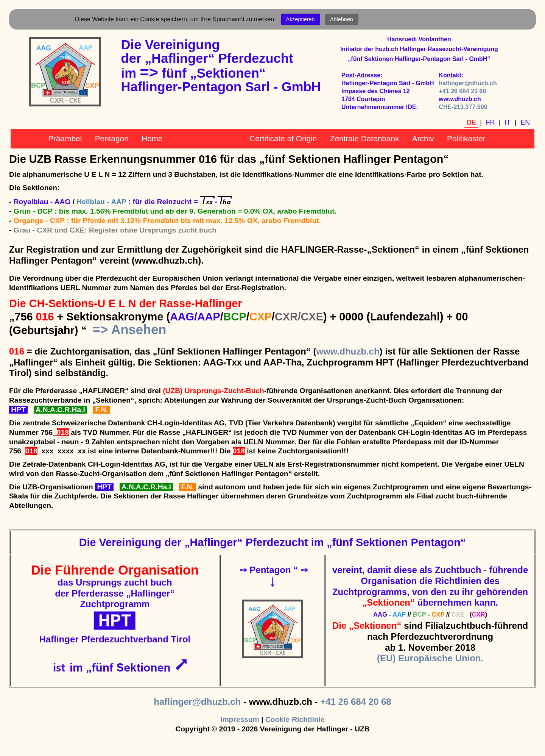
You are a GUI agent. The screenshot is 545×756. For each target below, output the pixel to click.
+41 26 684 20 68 (462, 91)
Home (152, 138)
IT (508, 122)
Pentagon (112, 138)
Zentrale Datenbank (365, 138)
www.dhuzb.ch (348, 351)
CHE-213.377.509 (463, 107)
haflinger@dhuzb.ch (468, 83)
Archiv (423, 138)
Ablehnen (342, 19)
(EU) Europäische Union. (430, 658)
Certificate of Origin (283, 138)
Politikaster (466, 138)
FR (490, 122)
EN (525, 122)
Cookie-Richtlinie (295, 719)
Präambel (65, 138)
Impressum (240, 719)
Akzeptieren (301, 19)
